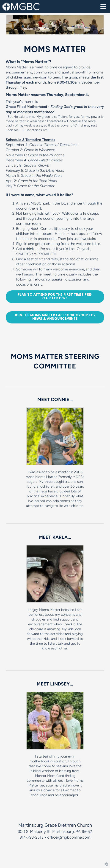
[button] (55, 297)
